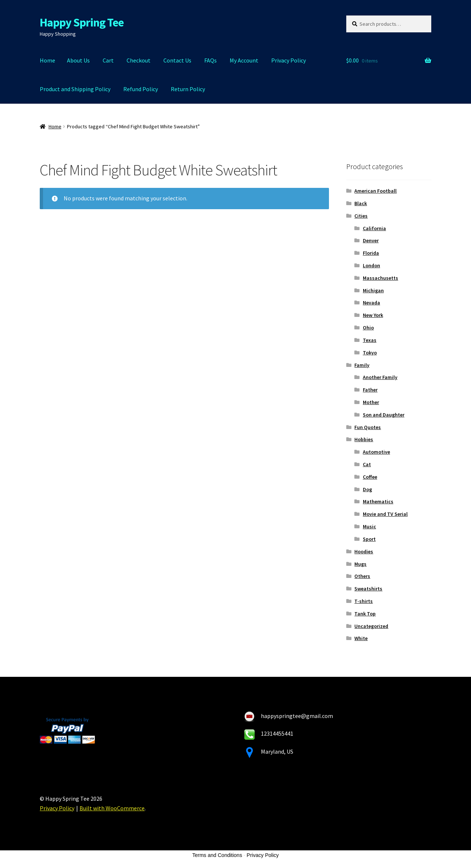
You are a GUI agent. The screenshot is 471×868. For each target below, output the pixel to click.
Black (361, 203)
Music (369, 526)
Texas (370, 340)
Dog (367, 489)
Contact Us (177, 60)
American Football (376, 191)
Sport (369, 539)
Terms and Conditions (217, 855)
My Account (244, 60)
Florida (371, 253)
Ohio (368, 328)
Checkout (139, 60)
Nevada (371, 303)
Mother (371, 402)
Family (362, 365)
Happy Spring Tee (82, 22)
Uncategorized (371, 626)
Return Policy (188, 89)
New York (373, 315)
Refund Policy (141, 89)
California (374, 228)
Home (47, 60)
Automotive (376, 452)
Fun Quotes (368, 427)
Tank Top (365, 614)
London (371, 265)
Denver (371, 240)
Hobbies (364, 439)
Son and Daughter (384, 415)
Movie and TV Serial (385, 514)
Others (362, 576)
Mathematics (378, 501)
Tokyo (370, 353)
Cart (108, 60)
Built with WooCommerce (112, 808)
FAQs (210, 60)
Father (370, 390)
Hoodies (364, 551)
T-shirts (364, 601)
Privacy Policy (288, 60)
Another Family (380, 377)
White (361, 638)
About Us (78, 60)
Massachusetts (380, 278)
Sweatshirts (368, 589)
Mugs (360, 564)
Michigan (373, 290)
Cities (361, 216)
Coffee (370, 477)
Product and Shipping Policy (75, 89)
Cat (367, 464)
